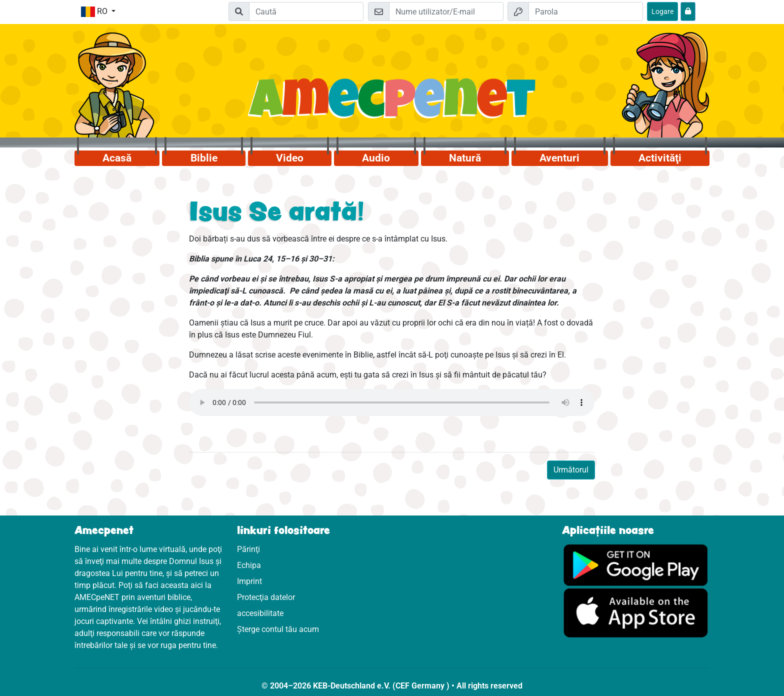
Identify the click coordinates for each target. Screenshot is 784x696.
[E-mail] (446, 11)
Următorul (571, 470)
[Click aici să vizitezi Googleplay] (636, 564)
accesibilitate (260, 613)
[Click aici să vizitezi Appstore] (636, 612)
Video (290, 158)
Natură (465, 158)
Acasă (117, 158)
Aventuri (559, 158)
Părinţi (248, 549)
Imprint (249, 581)
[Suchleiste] (306, 11)
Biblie (204, 158)
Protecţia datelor (266, 597)
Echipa (249, 565)
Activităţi (660, 158)
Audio (376, 158)
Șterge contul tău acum (278, 629)
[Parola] (586, 11)
